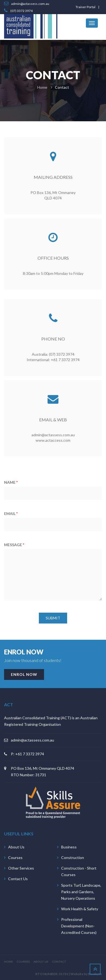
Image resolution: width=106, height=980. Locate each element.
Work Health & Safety (80, 909)
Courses (15, 857)
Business (69, 847)
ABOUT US (41, 962)
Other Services (21, 868)
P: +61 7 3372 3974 (27, 754)
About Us (16, 847)
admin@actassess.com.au (32, 740)
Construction (73, 857)
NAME (11, 482)
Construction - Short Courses (79, 871)
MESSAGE (14, 545)
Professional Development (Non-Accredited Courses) (79, 926)
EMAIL (11, 513)
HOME (9, 962)
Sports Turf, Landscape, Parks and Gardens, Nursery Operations (81, 892)
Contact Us (18, 879)
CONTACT (59, 962)
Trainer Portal (85, 7)
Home (42, 87)
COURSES (23, 962)
